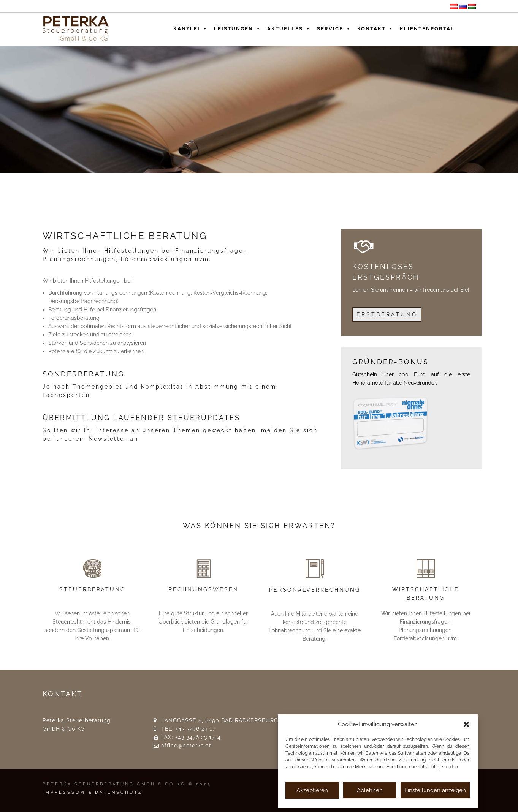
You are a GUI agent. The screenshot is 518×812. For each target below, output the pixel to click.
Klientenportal (427, 29)
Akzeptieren (312, 790)
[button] (466, 724)
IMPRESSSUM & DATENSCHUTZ (93, 792)
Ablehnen (370, 790)
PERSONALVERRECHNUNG (315, 590)
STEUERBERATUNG (92, 589)
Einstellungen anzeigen (435, 790)
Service (334, 27)
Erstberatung (387, 314)
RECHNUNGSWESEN (204, 589)
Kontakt (375, 27)
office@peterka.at (186, 746)
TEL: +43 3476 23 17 (188, 729)
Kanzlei (191, 27)
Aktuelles (289, 27)
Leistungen (238, 27)
